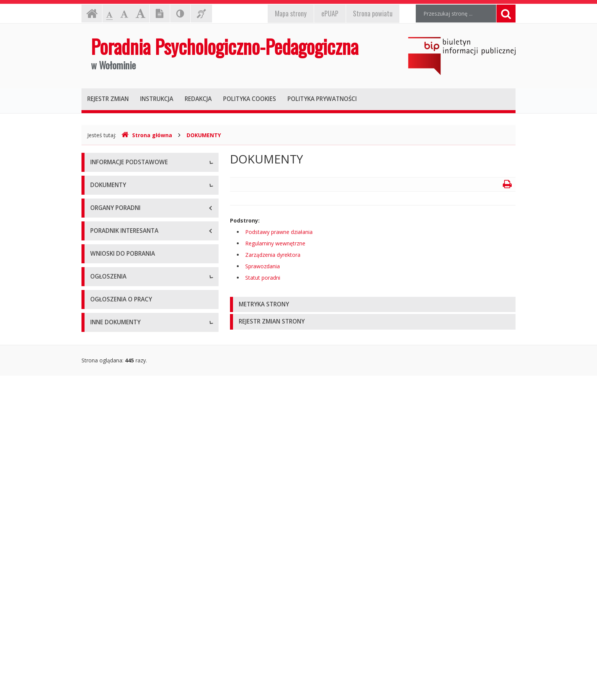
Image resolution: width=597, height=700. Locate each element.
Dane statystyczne (113, 215)
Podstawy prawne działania (124, 340)
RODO (98, 300)
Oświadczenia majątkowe (122, 649)
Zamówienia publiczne (118, 518)
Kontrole (101, 632)
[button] (373, 305)
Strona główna (147, 135)
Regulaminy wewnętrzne (120, 375)
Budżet (99, 249)
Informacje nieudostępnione (125, 598)
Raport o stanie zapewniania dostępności (141, 283)
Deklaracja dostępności (119, 266)
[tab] (373, 305)
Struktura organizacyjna (119, 198)
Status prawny (108, 180)
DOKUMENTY (204, 135)
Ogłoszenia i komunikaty (121, 535)
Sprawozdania (108, 409)
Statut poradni (108, 358)
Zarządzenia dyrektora (118, 392)
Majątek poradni (110, 232)
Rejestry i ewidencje (115, 615)
